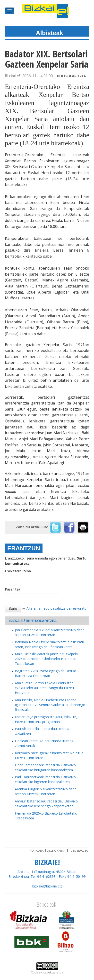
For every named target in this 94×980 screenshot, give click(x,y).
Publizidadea (78, 851)
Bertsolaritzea (72, 76)
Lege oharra (56, 851)
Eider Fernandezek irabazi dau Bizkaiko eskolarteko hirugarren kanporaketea (45, 767)
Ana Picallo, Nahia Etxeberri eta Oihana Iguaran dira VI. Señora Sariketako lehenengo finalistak (50, 705)
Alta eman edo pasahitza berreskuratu (56, 608)
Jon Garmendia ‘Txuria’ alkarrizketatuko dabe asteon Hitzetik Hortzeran (50, 632)
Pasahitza (13, 589)
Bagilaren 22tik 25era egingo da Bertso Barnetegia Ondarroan (46, 673)
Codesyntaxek (41, 972)
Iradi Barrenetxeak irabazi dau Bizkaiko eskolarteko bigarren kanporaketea (45, 779)
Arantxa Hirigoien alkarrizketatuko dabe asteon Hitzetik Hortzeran (46, 791)
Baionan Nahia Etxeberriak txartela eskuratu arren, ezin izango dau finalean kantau (49, 644)
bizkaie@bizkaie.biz (47, 886)
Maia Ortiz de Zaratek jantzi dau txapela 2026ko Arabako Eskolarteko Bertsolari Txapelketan (46, 659)
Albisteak (50, 33)
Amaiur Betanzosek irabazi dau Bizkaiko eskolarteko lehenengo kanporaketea (46, 804)
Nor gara (36, 851)
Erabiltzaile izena (18, 571)
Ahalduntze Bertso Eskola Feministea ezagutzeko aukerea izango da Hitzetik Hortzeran (45, 688)
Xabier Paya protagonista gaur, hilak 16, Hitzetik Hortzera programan (46, 719)
